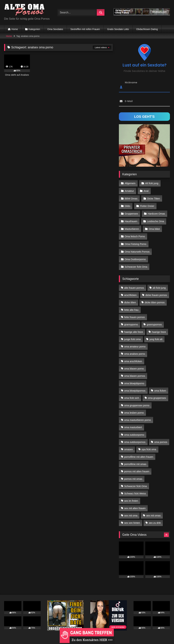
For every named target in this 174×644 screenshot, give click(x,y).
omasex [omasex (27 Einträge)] (128, 446)
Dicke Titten (153, 198)
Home (15, 29)
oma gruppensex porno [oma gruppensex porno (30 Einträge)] (137, 402)
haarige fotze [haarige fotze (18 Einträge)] (159, 329)
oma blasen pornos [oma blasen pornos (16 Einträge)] (135, 373)
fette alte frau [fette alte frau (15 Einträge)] (131, 307)
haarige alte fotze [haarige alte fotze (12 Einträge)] (134, 329)
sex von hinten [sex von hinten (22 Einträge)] (132, 520)
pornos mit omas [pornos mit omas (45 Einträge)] (133, 476)
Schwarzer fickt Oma (136, 264)
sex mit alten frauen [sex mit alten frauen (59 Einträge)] (135, 505)
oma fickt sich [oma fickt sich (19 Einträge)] (132, 395)
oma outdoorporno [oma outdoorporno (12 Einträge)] (134, 432)
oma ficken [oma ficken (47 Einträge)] (160, 388)
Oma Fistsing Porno (135, 242)
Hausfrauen (131, 220)
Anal (146, 191)
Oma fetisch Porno (135, 235)
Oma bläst (154, 227)
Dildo (127, 205)
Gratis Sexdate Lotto (118, 29)
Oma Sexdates (55, 29)
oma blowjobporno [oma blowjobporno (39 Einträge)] (134, 380)
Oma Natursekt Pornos (137, 249)
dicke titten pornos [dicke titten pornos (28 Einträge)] (155, 300)
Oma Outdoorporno (135, 257)
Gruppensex (131, 213)
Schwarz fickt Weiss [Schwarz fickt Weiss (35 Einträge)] (135, 491)
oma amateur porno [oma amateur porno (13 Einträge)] (135, 344)
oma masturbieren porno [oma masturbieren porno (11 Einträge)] (138, 417)
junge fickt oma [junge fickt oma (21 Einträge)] (132, 336)
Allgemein (130, 183)
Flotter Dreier (147, 205)
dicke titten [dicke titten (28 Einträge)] (130, 300)
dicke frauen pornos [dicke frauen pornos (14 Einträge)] (156, 292)
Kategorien (34, 29)
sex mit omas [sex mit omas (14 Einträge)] (154, 513)
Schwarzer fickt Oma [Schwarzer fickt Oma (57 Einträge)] (135, 483)
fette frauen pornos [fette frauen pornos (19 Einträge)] (134, 314)
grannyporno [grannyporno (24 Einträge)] (131, 322)
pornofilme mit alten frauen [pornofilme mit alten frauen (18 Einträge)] (139, 454)
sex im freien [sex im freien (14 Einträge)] (131, 498)
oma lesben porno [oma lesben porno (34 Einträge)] (134, 410)
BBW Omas (131, 198)
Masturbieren (132, 227)
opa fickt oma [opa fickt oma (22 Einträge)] (149, 446)
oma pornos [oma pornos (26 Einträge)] (161, 439)
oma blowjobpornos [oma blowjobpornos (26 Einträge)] (135, 388)
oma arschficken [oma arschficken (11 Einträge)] (133, 358)
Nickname (131, 82)
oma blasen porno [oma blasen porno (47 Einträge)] (134, 366)
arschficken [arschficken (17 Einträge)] (130, 292)
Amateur (129, 191)
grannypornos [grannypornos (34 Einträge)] (154, 322)
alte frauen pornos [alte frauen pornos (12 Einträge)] (134, 285)
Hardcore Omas (156, 213)
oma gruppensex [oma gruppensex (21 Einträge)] (157, 395)
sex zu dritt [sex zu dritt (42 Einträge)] (155, 520)
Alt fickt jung (152, 183)
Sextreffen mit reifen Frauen (85, 29)
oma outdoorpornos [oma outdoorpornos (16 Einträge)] (135, 439)
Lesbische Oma (155, 220)
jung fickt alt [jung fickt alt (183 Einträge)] (156, 336)
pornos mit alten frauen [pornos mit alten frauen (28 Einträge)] (137, 469)
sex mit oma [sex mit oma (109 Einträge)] (131, 513)
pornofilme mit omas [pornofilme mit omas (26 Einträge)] (135, 461)
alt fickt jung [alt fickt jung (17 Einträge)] (159, 285)
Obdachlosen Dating (147, 29)
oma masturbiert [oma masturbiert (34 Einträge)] (133, 424)
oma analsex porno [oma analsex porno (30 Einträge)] (135, 351)
